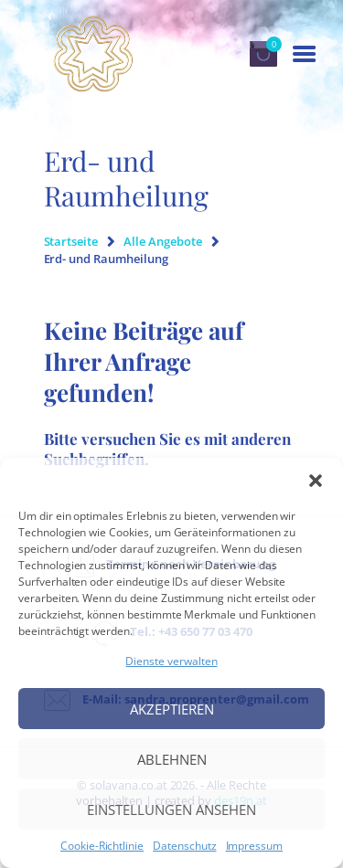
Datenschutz (184, 846)
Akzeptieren (172, 709)
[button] (316, 481)
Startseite (71, 241)
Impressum (255, 846)
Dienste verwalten (171, 661)
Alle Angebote (162, 241)
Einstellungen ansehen (171, 810)
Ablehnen (172, 759)
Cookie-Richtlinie (102, 846)
